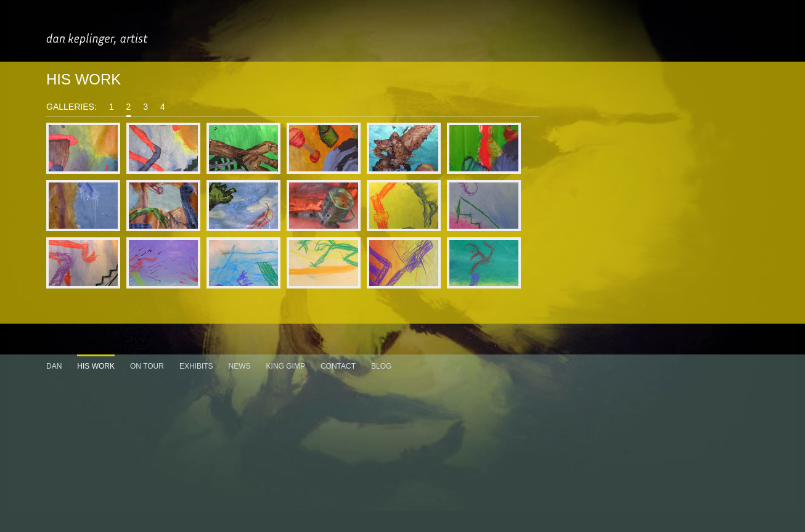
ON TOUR (147, 366)
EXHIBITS (196, 366)
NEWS (240, 366)
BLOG (381, 366)
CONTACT (338, 366)
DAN (54, 366)
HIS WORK (96, 366)
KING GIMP (286, 366)
